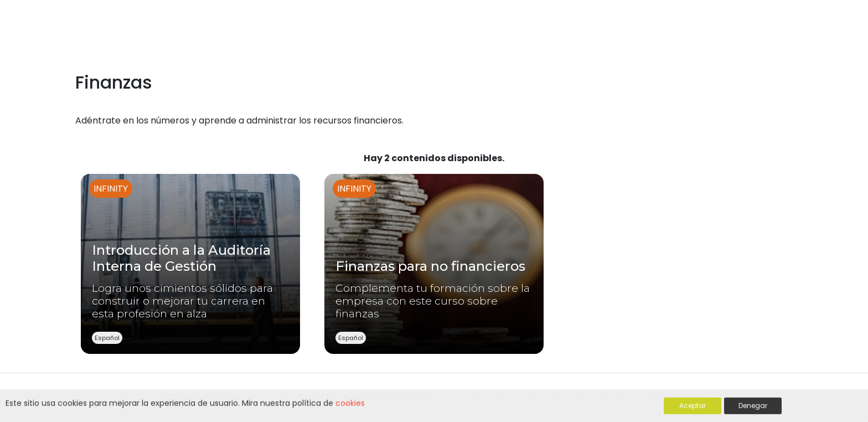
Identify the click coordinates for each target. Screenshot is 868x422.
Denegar (753, 406)
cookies (350, 404)
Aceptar (693, 406)
